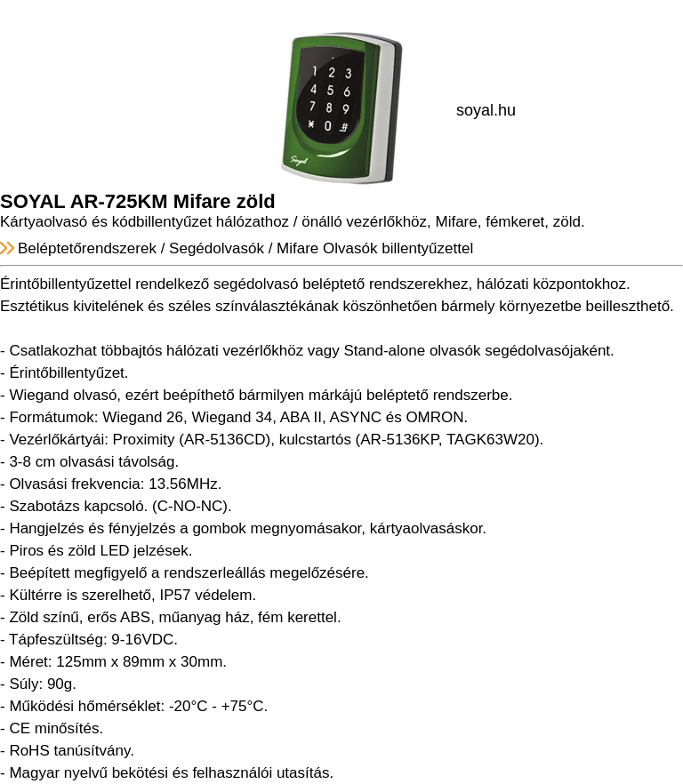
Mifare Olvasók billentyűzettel (375, 248)
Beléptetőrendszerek (87, 248)
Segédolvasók (217, 248)
